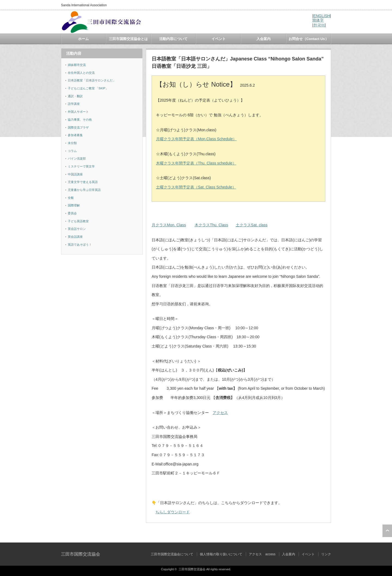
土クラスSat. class (252, 225)
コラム (72, 151)
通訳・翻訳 (75, 96)
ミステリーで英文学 (81, 166)
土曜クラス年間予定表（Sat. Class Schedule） (196, 187)
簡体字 (318, 20)
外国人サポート (78, 112)
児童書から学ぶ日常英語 (84, 190)
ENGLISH (322, 16)
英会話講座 (75, 237)
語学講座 (74, 104)
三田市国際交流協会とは (128, 39)
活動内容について (173, 39)
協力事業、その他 (80, 120)
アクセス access (262, 554)
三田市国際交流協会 (81, 554)
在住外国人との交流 (81, 73)
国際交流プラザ (78, 127)
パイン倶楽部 (77, 159)
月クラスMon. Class (169, 225)
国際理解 (74, 205)
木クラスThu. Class (211, 225)
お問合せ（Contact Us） (309, 39)
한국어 (319, 25)
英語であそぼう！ (80, 245)
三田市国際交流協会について (172, 554)
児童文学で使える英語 (83, 182)
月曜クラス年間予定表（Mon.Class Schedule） (196, 139)
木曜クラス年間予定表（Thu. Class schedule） (196, 163)
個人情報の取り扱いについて (221, 554)
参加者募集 (75, 135)
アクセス (220, 413)
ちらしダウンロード (173, 512)
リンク (326, 554)
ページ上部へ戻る (387, 531)
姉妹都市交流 (77, 65)
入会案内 (264, 39)
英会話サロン (77, 229)
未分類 (72, 143)
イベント (219, 39)
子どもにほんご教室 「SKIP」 (88, 88)
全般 (71, 198)
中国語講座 (75, 174)
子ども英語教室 (78, 221)
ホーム (83, 39)
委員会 (72, 213)
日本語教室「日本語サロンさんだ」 (92, 80)
